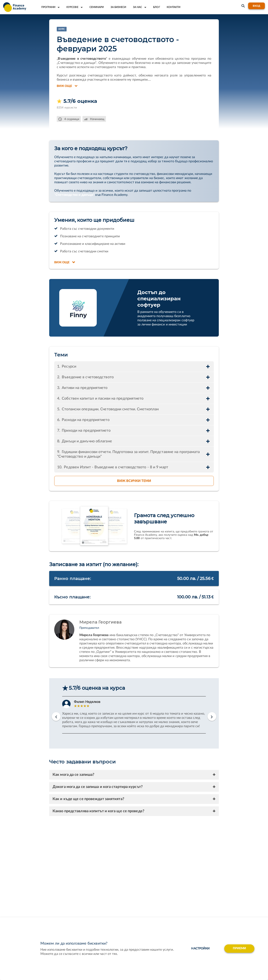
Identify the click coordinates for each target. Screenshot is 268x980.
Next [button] (212, 717)
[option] (134, 715)
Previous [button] (56, 717)
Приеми (239, 949)
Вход (256, 6)
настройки (200, 949)
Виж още (67, 86)
